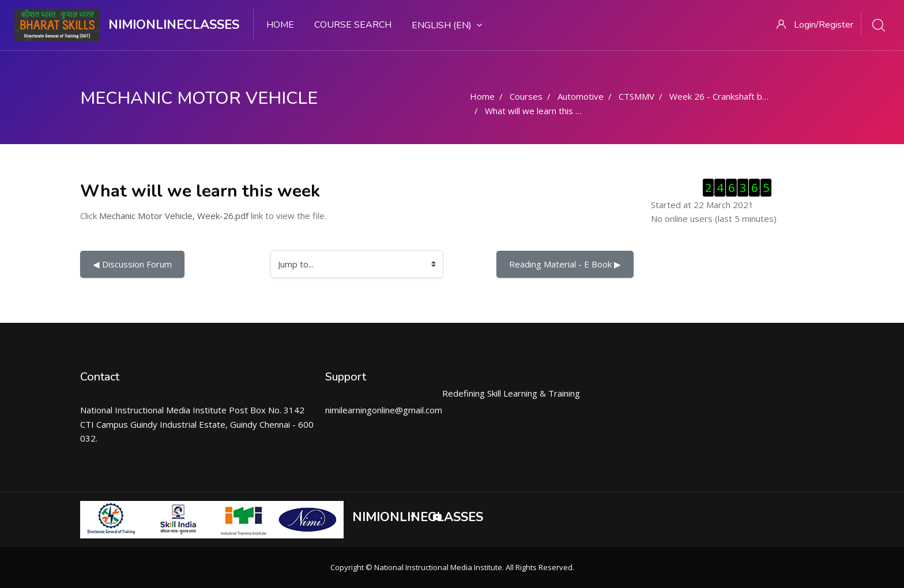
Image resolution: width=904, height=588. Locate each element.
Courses (526, 96)
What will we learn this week (541, 111)
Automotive (581, 96)
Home (280, 25)
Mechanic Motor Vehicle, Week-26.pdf (174, 216)
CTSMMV (636, 96)
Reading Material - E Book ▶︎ (565, 264)
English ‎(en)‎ (447, 25)
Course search (353, 25)
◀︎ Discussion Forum (132, 264)
